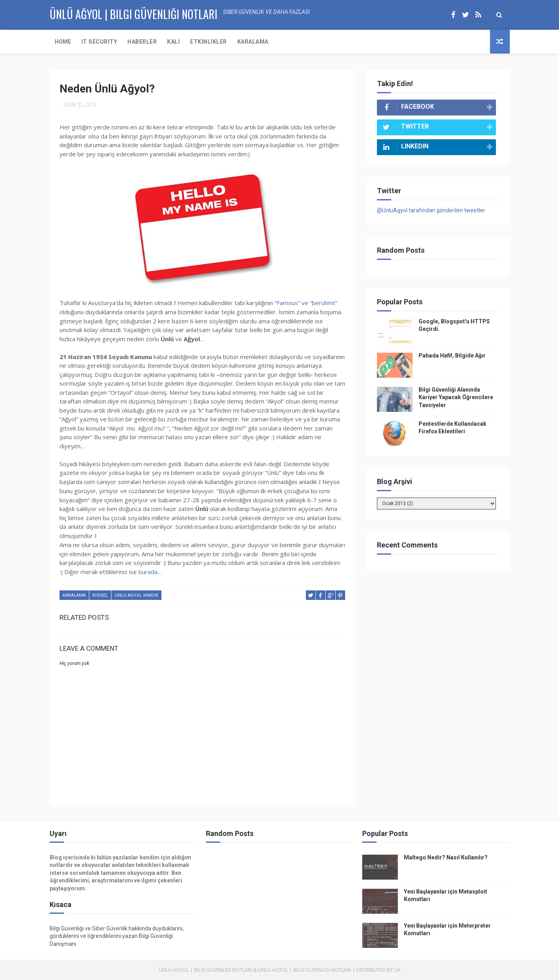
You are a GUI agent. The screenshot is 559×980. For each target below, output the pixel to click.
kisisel (100, 595)
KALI (173, 42)
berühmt (324, 303)
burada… (150, 572)
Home (63, 42)
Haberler (142, 42)
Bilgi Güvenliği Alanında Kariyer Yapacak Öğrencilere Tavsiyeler (456, 397)
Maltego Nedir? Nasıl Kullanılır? (446, 857)
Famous (287, 303)
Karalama (253, 42)
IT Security (99, 42)
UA (397, 970)
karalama (74, 595)
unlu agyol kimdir (136, 595)
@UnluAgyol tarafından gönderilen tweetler (431, 210)
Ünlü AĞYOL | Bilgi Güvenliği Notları (134, 14)
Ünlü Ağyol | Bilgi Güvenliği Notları (205, 970)
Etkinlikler (208, 42)
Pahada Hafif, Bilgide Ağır (452, 355)
